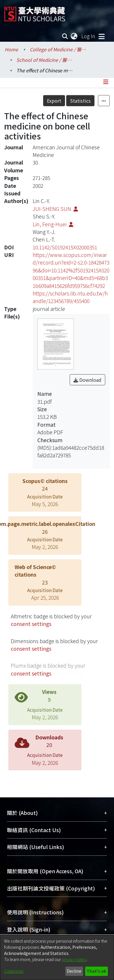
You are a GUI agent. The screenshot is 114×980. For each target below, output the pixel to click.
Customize (14, 971)
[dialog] (57, 958)
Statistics (80, 101)
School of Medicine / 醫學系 (45, 60)
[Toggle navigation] (101, 36)
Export (54, 101)
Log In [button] (89, 36)
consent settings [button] (31, 624)
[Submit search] (65, 36)
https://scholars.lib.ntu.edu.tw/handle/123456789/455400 (70, 297)
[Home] (35, 12)
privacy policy (74, 959)
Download (87, 380)
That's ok (96, 971)
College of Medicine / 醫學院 (59, 49)
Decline (74, 971)
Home (11, 49)
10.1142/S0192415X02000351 (65, 247)
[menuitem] (74, 36)
